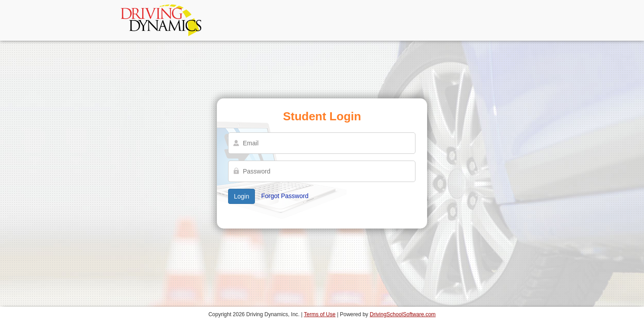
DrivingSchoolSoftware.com (403, 314)
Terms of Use (320, 314)
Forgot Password (285, 196)
